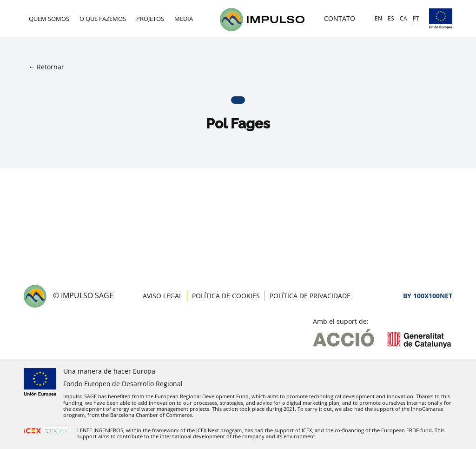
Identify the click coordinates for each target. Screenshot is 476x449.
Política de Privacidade (310, 296)
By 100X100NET (428, 296)
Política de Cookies (226, 296)
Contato (340, 18)
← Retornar (46, 67)
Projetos (150, 19)
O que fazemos (103, 19)
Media (184, 19)
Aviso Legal (162, 296)
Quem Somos (49, 19)
